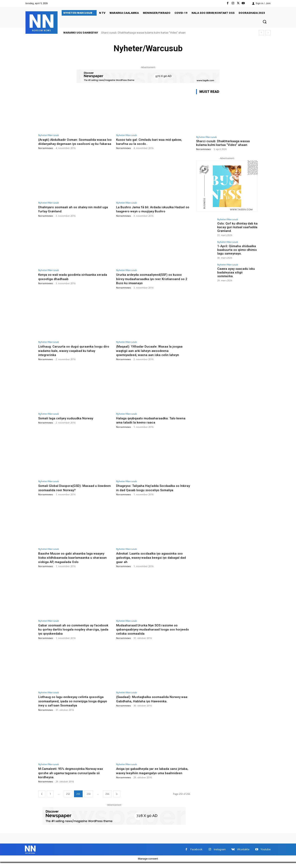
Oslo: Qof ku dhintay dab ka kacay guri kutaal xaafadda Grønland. (235, 227)
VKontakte (243, 855)
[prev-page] (42, 798)
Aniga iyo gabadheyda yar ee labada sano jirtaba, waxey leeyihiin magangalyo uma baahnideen (148, 777)
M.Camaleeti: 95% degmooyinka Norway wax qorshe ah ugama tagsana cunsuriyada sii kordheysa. (73, 777)
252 (68, 798)
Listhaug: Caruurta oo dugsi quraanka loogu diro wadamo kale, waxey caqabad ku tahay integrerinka (72, 355)
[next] (268, 33)
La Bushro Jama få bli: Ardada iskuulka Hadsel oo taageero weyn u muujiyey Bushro (152, 213)
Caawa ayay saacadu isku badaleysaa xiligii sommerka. (237, 270)
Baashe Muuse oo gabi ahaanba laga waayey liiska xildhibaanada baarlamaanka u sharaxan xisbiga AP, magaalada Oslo (74, 562)
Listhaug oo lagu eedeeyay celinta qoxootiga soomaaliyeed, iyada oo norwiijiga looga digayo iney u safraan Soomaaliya (75, 705)
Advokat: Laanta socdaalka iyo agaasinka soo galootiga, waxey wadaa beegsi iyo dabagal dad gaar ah (151, 562)
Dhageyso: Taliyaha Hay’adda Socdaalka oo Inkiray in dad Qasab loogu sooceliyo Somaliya (152, 492)
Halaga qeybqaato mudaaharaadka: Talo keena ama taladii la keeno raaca (153, 424)
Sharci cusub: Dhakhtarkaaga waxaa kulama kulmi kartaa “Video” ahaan (143, 33)
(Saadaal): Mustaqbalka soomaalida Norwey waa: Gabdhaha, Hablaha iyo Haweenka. (151, 703)
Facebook (196, 855)
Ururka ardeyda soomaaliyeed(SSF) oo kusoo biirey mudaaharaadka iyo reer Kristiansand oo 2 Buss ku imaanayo (152, 283)
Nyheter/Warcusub (49, 135)
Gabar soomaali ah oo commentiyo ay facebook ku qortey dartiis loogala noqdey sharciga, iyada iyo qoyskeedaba (71, 634)
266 (107, 798)
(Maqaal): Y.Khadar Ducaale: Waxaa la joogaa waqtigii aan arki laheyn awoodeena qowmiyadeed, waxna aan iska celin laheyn (151, 355)
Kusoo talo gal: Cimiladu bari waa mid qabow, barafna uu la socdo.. (151, 142)
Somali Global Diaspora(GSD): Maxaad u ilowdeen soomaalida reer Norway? (70, 492)
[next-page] (117, 798)
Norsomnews (46, 152)
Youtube (266, 855)
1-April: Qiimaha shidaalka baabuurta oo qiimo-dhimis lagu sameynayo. (236, 249)
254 (89, 798)
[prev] (261, 33)
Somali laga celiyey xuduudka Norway (68, 422)
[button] (265, 22)
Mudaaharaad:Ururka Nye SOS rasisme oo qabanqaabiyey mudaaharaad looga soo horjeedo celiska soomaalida (149, 634)
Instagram (220, 855)
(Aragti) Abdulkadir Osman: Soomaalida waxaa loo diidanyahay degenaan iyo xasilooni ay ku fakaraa (75, 144)
